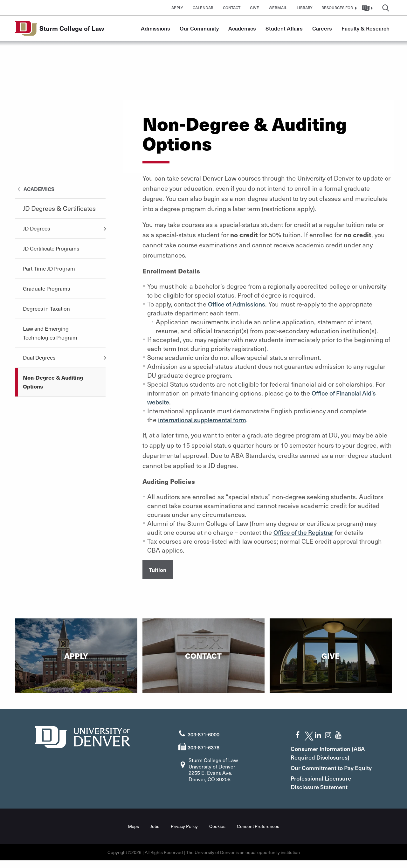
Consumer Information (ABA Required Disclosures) (333, 752)
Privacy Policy (184, 834)
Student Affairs (284, 28)
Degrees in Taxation (46, 308)
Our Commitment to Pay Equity (327, 771)
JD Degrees (36, 228)
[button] (338, 8)
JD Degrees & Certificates (59, 208)
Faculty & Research (366, 28)
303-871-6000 (203, 734)
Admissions (155, 28)
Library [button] (305, 8)
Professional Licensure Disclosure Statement (326, 790)
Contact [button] (232, 8)
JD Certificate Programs (51, 248)
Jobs (155, 834)
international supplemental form (205, 420)
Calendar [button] (203, 8)
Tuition (158, 570)
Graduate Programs (46, 288)
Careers (322, 28)
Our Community (199, 28)
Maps (133, 834)
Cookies (217, 834)
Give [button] (255, 8)
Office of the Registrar (306, 532)
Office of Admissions (238, 304)
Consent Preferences (258, 834)
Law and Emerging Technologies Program (50, 333)
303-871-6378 (203, 746)
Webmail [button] (278, 8)
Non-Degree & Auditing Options (53, 382)
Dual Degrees (39, 357)
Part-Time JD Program (49, 268)
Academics (242, 28)
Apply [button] (177, 8)
